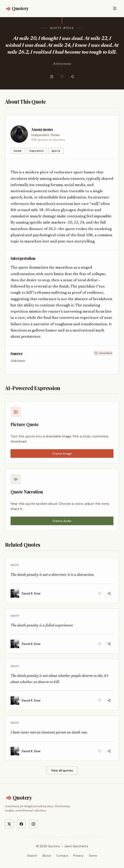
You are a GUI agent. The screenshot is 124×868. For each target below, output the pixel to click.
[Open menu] (115, 8)
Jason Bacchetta (76, 846)
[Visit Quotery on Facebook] (21, 824)
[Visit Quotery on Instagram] (33, 824)
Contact (62, 856)
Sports (56, 151)
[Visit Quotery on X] (9, 824)
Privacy (78, 856)
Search (32, 856)
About (47, 856)
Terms (93, 856)
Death (18, 151)
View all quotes (62, 770)
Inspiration (37, 151)
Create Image (62, 454)
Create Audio (62, 521)
